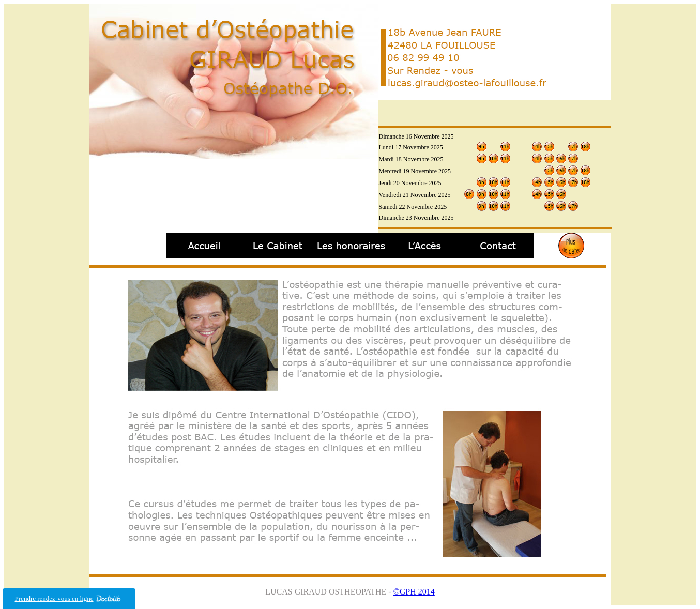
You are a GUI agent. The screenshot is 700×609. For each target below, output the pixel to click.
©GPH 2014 (414, 592)
